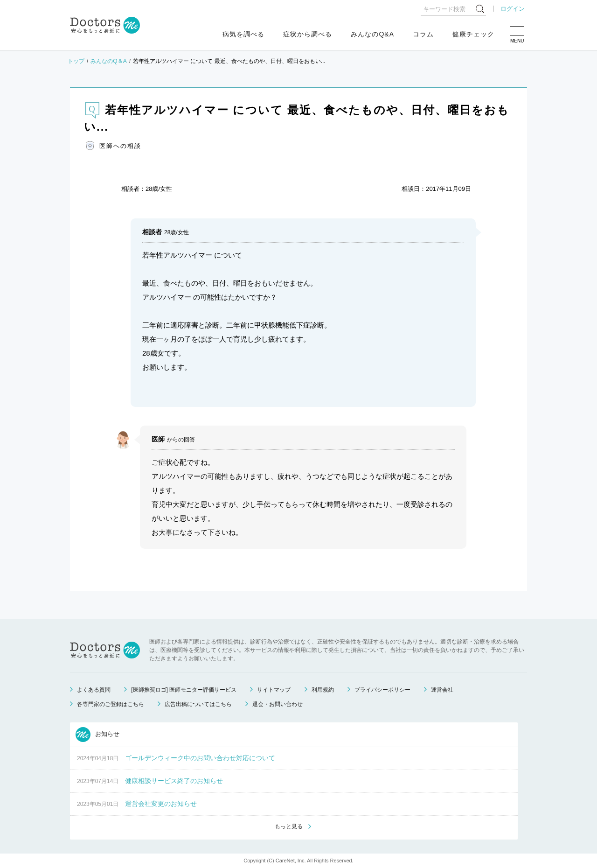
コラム (423, 34)
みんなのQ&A (372, 34)
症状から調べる (308, 34)
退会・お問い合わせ (278, 704)
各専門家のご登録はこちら (111, 704)
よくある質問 (94, 690)
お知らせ (97, 735)
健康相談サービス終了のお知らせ (174, 781)
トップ (76, 61)
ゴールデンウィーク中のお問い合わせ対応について (200, 758)
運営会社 (442, 690)
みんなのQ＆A (108, 61)
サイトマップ (274, 690)
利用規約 (323, 690)
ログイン (513, 9)
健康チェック (473, 34)
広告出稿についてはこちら (198, 704)
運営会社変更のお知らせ (161, 804)
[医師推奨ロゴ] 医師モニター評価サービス (184, 690)
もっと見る (289, 826)
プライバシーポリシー (382, 690)
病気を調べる (243, 34)
